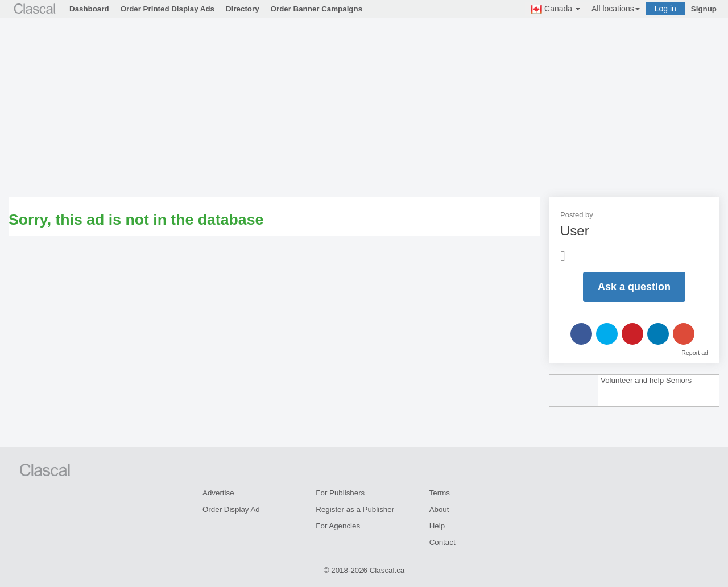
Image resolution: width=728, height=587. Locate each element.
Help (437, 526)
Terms (440, 493)
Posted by (577, 215)
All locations (616, 9)
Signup (704, 9)
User (575, 231)
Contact (442, 542)
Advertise (218, 493)
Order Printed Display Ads (167, 9)
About (439, 509)
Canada (555, 9)
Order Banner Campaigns (317, 9)
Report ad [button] (695, 353)
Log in (665, 9)
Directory (243, 9)
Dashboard (89, 9)
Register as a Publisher (355, 509)
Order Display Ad (231, 509)
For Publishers (340, 493)
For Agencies (338, 526)
